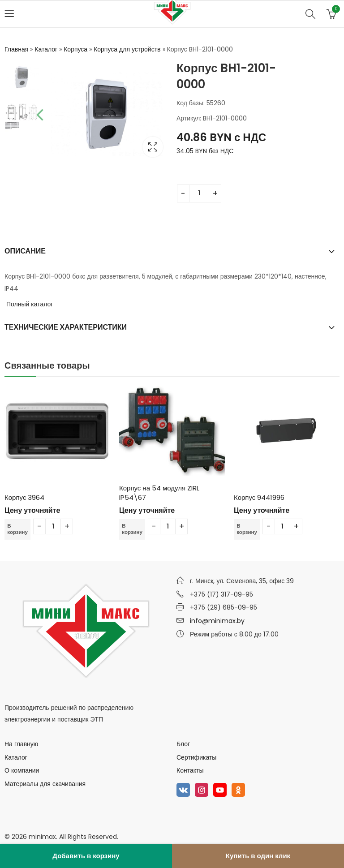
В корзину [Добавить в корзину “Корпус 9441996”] (247, 529)
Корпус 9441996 (259, 497)
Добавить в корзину (86, 856)
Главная (16, 49)
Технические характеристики (66, 327)
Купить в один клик (258, 856)
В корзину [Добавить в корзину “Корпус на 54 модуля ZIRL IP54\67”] (133, 529)
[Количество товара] (199, 193)
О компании (22, 770)
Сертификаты (196, 757)
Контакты (190, 770)
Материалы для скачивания (45, 784)
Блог (183, 744)
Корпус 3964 (24, 497)
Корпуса (75, 49)
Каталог (46, 49)
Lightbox (153, 147)
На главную (21, 744)
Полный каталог (30, 304)
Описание (25, 251)
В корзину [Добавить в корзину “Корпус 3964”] (18, 529)
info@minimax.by (217, 621)
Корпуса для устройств (127, 49)
